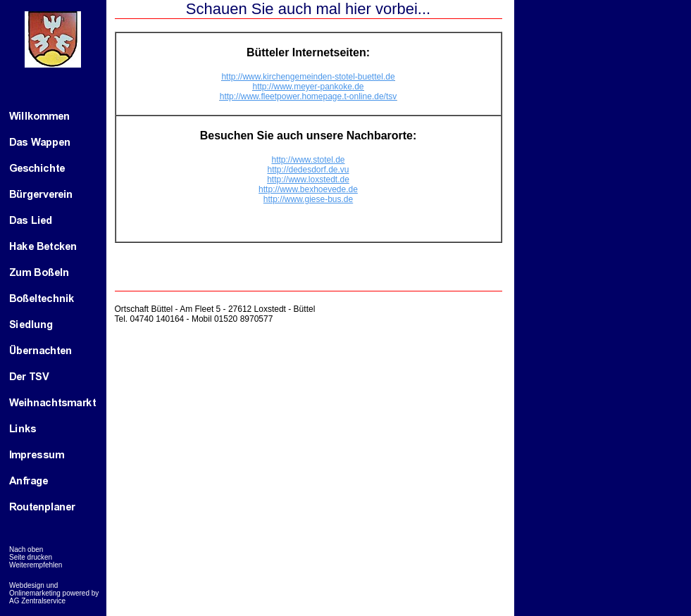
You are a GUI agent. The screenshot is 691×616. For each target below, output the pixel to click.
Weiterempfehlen (36, 565)
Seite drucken (31, 557)
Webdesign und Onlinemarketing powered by (54, 589)
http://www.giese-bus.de (308, 199)
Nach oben (26, 549)
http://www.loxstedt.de (308, 180)
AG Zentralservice (37, 601)
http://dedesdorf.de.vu (308, 170)
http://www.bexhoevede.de (308, 189)
